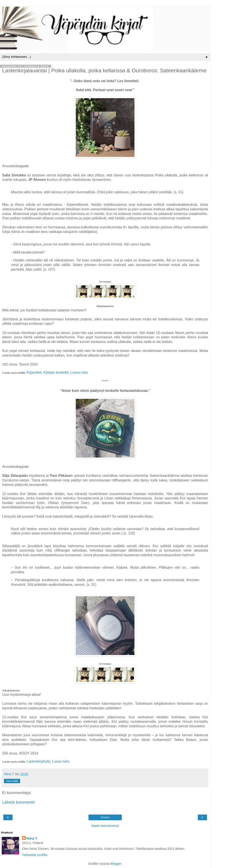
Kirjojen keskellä (56, 372)
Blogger (116, 864)
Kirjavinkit (34, 372)
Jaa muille (12, 781)
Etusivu (105, 817)
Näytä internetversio (105, 826)
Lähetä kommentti (19, 802)
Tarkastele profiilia (35, 855)
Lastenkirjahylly (38, 761)
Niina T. (32, 838)
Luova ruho (79, 372)
